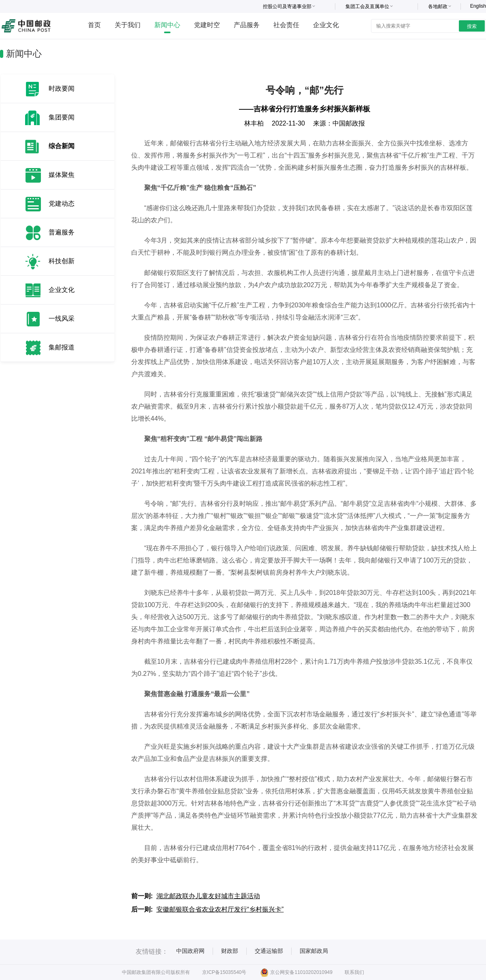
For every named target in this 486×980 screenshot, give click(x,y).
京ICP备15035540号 (224, 972)
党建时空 (207, 25)
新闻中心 (167, 25)
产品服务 (247, 25)
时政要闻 (62, 88)
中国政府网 (190, 951)
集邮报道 (62, 347)
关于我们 (128, 25)
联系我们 (354, 972)
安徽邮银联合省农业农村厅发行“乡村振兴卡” (220, 909)
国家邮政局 (314, 951)
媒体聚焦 (62, 175)
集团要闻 (62, 117)
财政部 (230, 951)
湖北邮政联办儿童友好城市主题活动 (208, 896)
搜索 (472, 26)
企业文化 (326, 25)
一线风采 (62, 318)
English (478, 6)
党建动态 (62, 203)
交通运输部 (269, 951)
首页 (94, 25)
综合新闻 (62, 146)
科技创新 (62, 261)
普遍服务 (62, 232)
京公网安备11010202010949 (296, 972)
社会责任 (286, 25)
